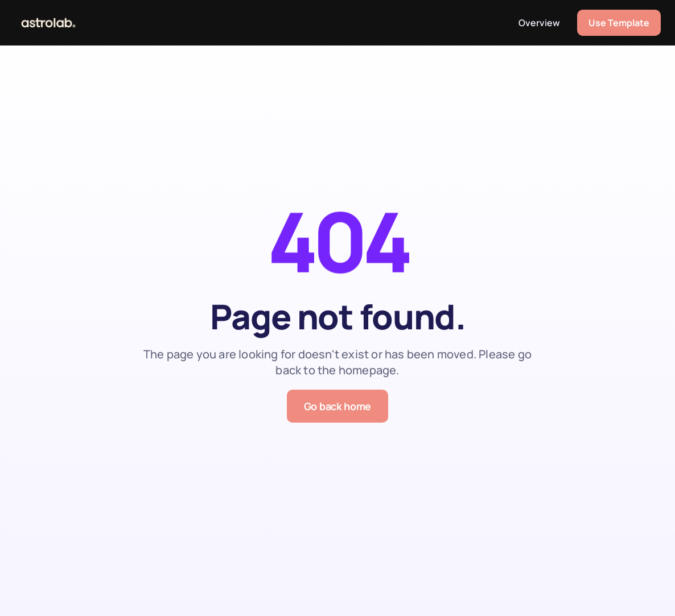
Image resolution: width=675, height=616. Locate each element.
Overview (539, 23)
